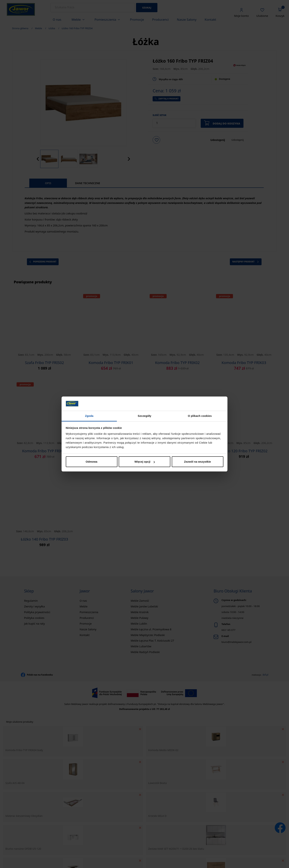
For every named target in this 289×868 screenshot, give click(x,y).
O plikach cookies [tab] (200, 416)
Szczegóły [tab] (144, 416)
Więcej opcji (145, 462)
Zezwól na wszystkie (198, 462)
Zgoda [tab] (89, 416)
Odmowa (92, 462)
